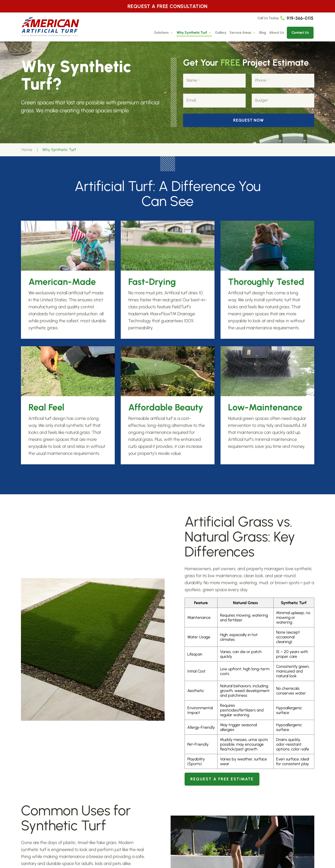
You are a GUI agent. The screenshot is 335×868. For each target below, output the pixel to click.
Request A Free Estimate (222, 779)
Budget (262, 100)
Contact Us (300, 33)
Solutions (164, 33)
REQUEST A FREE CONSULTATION (167, 6)
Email (191, 100)
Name (193, 80)
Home (27, 150)
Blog (263, 33)
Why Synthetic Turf (194, 33)
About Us (277, 33)
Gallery (221, 33)
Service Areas (243, 33)
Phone (262, 80)
